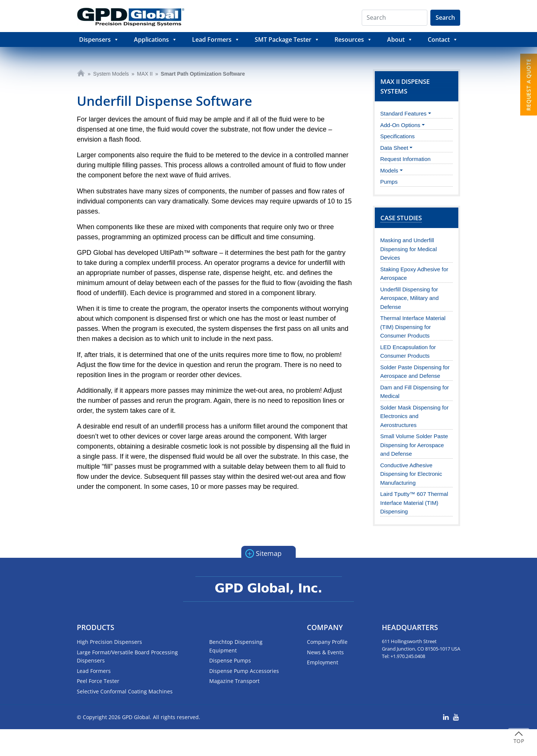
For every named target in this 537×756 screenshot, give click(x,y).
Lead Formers (216, 39)
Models (389, 170)
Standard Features (403, 113)
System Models (111, 74)
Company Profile (327, 642)
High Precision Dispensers (109, 642)
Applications (156, 39)
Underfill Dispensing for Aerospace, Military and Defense (410, 298)
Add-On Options (401, 125)
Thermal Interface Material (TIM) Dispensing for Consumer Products (413, 327)
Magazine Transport (234, 681)
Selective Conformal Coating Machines (125, 691)
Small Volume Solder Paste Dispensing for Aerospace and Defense (414, 445)
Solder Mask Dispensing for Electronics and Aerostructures (414, 416)
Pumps (389, 182)
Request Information (406, 159)
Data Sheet (394, 148)
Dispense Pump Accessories (244, 671)
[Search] (395, 18)
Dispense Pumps (230, 660)
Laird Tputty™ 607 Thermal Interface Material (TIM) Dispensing (414, 503)
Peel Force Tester (98, 681)
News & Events (325, 652)
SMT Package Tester (287, 39)
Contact (443, 39)
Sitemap (263, 553)
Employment (323, 662)
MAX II (145, 74)
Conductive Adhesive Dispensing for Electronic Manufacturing (411, 474)
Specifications (398, 136)
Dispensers (99, 39)
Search (445, 18)
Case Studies (401, 218)
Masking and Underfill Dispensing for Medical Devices (409, 249)
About (400, 39)
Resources (353, 39)
